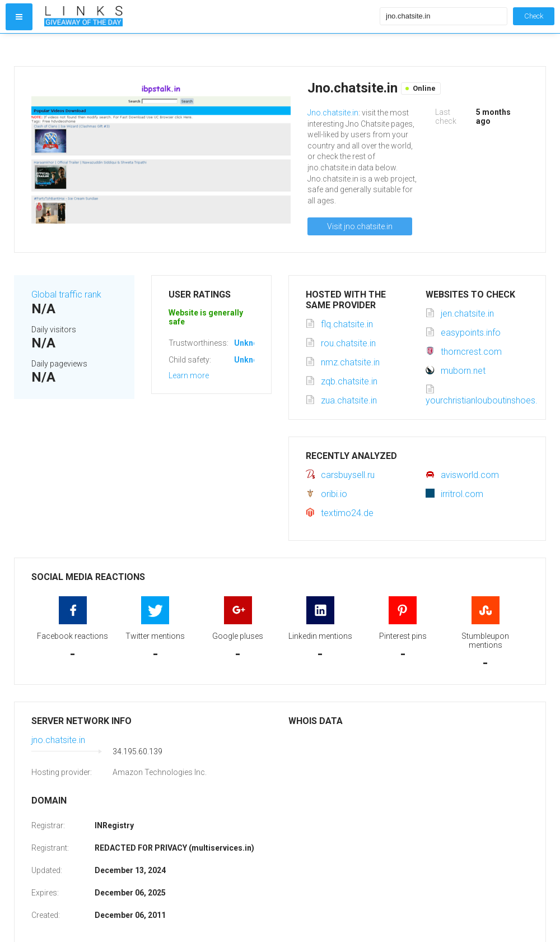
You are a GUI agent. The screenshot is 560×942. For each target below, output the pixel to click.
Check (534, 16)
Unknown (251, 343)
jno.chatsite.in (58, 740)
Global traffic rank (66, 294)
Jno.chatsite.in (333, 113)
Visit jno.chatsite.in (360, 226)
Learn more (189, 375)
